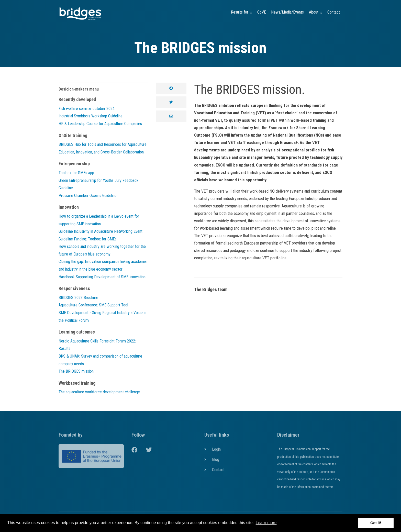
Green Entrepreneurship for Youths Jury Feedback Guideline (98, 184)
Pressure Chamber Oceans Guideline (88, 196)
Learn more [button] (266, 523)
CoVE (262, 12)
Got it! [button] (376, 523)
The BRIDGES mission (76, 371)
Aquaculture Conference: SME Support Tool (93, 305)
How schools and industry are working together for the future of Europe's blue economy (102, 250)
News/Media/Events (287, 12)
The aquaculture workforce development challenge (99, 392)
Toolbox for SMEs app (76, 173)
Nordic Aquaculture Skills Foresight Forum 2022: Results (97, 345)
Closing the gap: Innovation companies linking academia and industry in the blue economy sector (103, 265)
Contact (334, 12)
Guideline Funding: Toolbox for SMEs (88, 239)
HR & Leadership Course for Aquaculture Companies (100, 124)
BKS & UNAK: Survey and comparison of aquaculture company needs (100, 360)
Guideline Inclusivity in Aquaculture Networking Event (101, 231)
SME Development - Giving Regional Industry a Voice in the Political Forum (102, 317)
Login (216, 449)
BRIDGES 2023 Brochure (78, 298)
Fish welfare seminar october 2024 (87, 109)
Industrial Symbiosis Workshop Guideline (91, 116)
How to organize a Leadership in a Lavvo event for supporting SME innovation (99, 220)
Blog (216, 459)
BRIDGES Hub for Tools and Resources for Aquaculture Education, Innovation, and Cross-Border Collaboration (103, 148)
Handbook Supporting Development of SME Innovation (102, 277)
